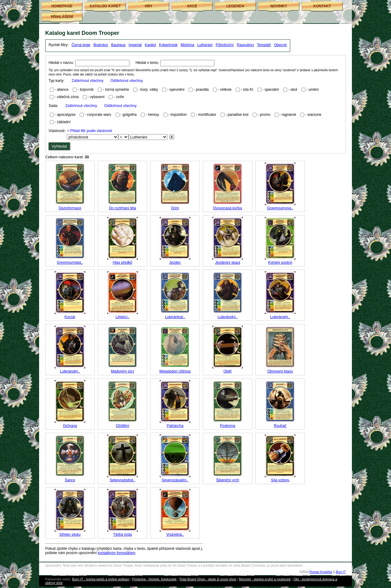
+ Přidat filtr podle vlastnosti (89, 131)
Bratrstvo (101, 45)
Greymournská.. (70, 263)
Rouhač (280, 426)
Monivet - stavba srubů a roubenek (265, 579)
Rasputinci (245, 45)
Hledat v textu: (147, 63)
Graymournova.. (280, 208)
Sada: (93, 106)
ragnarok (289, 115)
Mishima (187, 45)
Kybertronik (168, 45)
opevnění (177, 90)
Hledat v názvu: (61, 63)
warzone (314, 115)
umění (314, 90)
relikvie (226, 90)
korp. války (149, 90)
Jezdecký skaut (228, 263)
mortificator (207, 115)
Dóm (175, 208)
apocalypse (66, 115)
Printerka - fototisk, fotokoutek (155, 579)
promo (265, 115)
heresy (154, 115)
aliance (63, 90)
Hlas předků (122, 263)
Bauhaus (118, 45)
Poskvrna (228, 426)
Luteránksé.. (175, 317)
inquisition (179, 115)
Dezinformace (70, 208)
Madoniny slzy (122, 371)
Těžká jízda (122, 535)
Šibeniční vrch (227, 480)
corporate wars (99, 115)
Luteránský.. (227, 317)
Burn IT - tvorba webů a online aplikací (101, 579)
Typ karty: (96, 81)
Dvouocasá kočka (228, 208)
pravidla (202, 90)
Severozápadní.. (175, 480)
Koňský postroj (280, 263)
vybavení (97, 97)
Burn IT (341, 572)
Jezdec (175, 263)
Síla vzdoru (280, 480)
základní (64, 122)
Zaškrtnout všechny (87, 81)
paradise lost (238, 115)
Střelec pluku (70, 535)
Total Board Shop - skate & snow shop (208, 579)
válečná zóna (68, 97)
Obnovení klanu (280, 371)
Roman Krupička (321, 572)
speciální (272, 90)
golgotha (130, 115)
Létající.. (122, 317)
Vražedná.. (175, 535)
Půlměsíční (225, 45)
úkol (294, 90)
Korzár (70, 317)
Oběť (227, 371)
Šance (70, 480)
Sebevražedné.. (122, 480)
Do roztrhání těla (123, 208)
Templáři (264, 45)
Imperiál (135, 45)
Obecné (280, 45)
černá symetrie (117, 90)
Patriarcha (175, 426)
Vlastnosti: (57, 131)
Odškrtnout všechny (127, 81)
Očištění (122, 426)
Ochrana (70, 426)
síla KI (248, 90)
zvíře (120, 97)
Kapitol (150, 45)
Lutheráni (205, 45)
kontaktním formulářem (117, 553)
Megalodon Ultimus (175, 371)
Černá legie (81, 45)
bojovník (87, 90)
